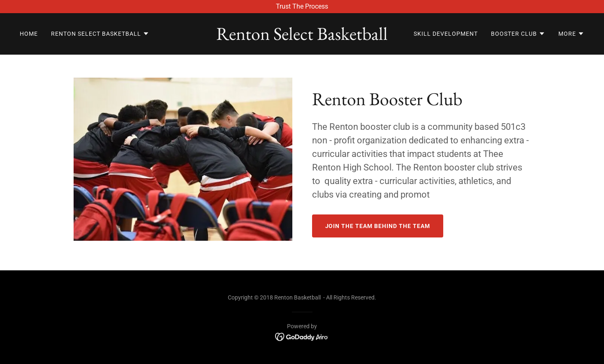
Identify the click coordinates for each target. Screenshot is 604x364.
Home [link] (29, 34)
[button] (100, 34)
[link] (302, 38)
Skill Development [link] (446, 34)
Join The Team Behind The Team (378, 226)
